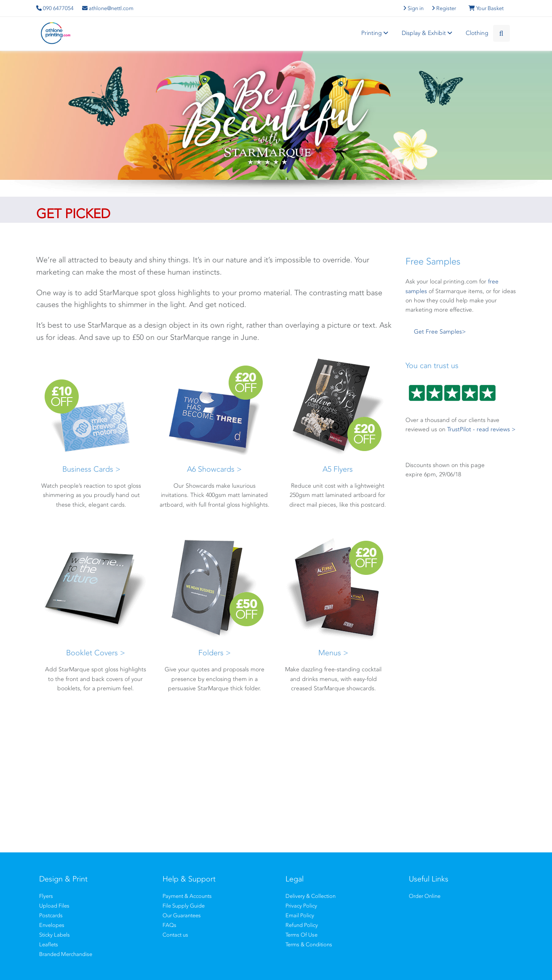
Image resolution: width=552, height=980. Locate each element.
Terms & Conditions (309, 944)
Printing (376, 33)
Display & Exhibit (428, 33)
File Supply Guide (184, 906)
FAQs (169, 925)
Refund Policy (302, 925)
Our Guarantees (182, 915)
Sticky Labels (55, 935)
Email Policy (300, 915)
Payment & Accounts (187, 896)
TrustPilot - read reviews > (481, 429)
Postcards (51, 915)
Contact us (175, 935)
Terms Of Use (301, 935)
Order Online (425, 896)
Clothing (477, 33)
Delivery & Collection (311, 896)
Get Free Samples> (440, 332)
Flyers (46, 896)
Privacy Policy (301, 906)
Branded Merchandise (66, 954)
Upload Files (54, 906)
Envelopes (52, 925)
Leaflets (49, 944)
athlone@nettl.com (108, 8)
